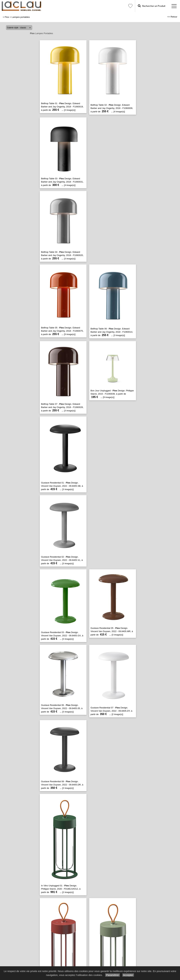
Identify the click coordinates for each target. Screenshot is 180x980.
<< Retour (172, 17)
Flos (7, 17)
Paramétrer (112, 975)
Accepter (128, 975)
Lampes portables (21, 17)
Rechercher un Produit (152, 6)
